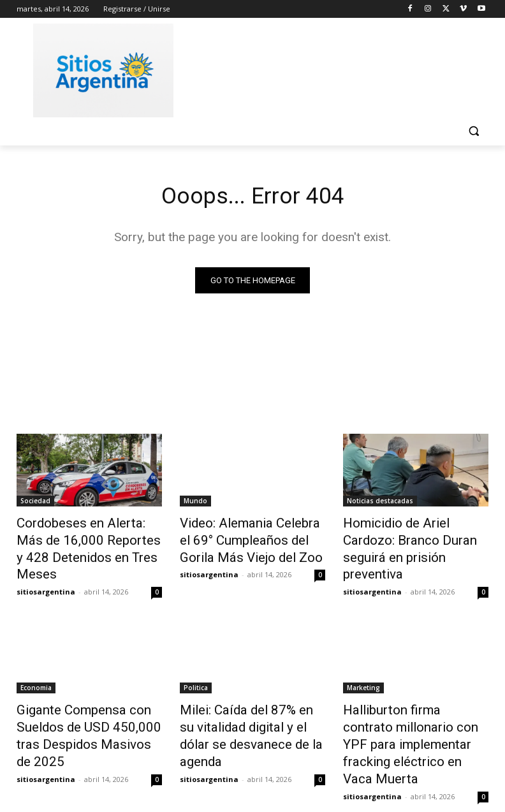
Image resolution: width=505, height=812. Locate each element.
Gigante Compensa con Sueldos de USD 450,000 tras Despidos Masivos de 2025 (87, 699)
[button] (473, 131)
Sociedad (35, 503)
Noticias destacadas (380, 503)
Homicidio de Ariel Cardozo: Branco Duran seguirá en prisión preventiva (410, 538)
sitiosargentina (46, 568)
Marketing (363, 664)
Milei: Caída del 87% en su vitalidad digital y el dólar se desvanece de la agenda (246, 699)
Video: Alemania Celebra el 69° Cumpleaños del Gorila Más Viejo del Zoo (244, 538)
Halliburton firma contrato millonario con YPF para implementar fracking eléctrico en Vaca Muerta (405, 706)
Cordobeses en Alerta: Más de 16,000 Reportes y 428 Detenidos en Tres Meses (89, 538)
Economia (36, 664)
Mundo (195, 503)
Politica (196, 664)
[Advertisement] (339, 68)
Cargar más (252, 771)
